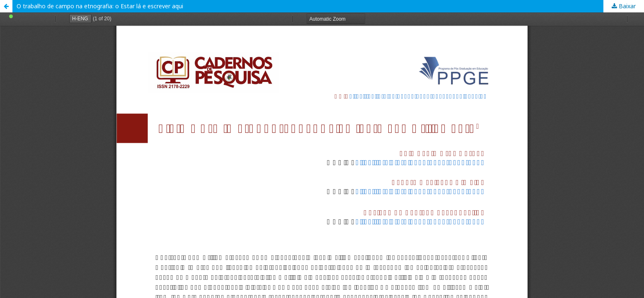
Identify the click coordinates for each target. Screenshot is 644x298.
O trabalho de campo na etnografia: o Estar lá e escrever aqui (100, 6)
